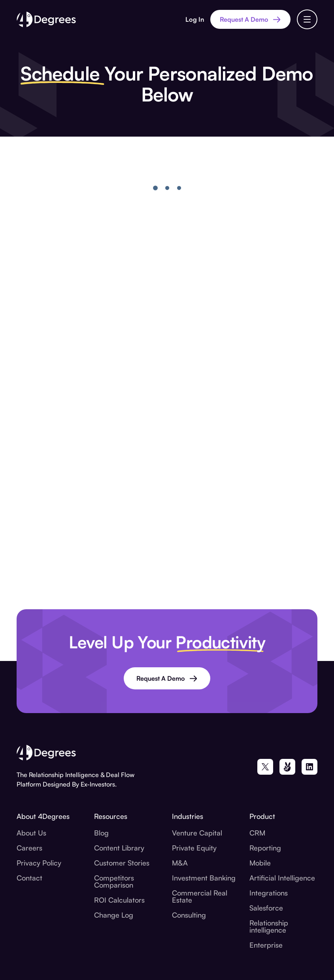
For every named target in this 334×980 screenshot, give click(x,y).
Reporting (265, 848)
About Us (31, 833)
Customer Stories (122, 863)
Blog (101, 833)
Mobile (260, 863)
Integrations (269, 893)
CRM (257, 833)
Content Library (119, 848)
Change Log (114, 915)
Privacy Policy (39, 863)
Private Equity (194, 848)
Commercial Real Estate (200, 896)
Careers (29, 848)
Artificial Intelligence (282, 878)
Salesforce (266, 908)
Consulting (189, 915)
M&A (180, 863)
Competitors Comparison (114, 881)
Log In (195, 19)
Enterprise (266, 945)
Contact (29, 878)
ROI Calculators (119, 900)
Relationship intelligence (269, 926)
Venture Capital (197, 833)
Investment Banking (204, 878)
